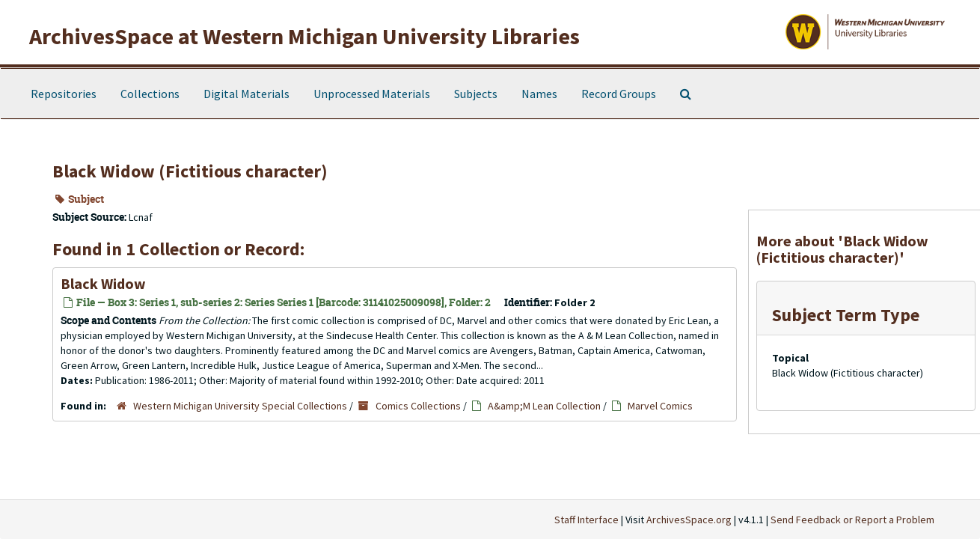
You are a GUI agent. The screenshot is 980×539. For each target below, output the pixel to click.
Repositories (64, 94)
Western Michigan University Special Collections (240, 406)
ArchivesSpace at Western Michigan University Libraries (304, 36)
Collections (150, 94)
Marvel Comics (660, 406)
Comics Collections (418, 406)
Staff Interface (587, 520)
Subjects (476, 94)
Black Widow (103, 283)
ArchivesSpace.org (689, 520)
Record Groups (619, 94)
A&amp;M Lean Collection (544, 406)
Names (539, 94)
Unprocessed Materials (372, 94)
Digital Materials (246, 94)
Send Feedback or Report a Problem (852, 520)
